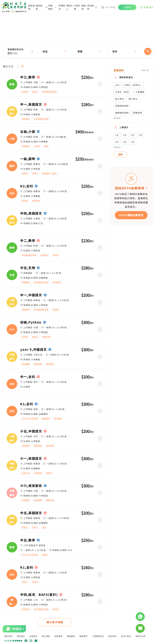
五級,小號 (28, 132)
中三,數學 (28, 77)
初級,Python (31, 322)
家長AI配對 (126, 636)
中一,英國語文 (31, 104)
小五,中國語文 (31, 431)
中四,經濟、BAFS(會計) (39, 595)
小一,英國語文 (31, 458)
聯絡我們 (84, 636)
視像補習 (58, 636)
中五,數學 (28, 540)
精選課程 (71, 636)
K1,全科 (27, 404)
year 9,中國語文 (33, 350)
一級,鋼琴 (28, 159)
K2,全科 (27, 186)
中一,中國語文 (31, 295)
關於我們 (9, 636)
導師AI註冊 (140, 636)
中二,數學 (28, 241)
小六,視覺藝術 (31, 486)
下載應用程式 (98, 636)
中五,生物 (28, 268)
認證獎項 (34, 636)
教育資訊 (21, 636)
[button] (78, 51)
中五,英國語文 (31, 513)
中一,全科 (28, 377)
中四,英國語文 (31, 213)
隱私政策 (112, 636)
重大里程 (46, 636)
